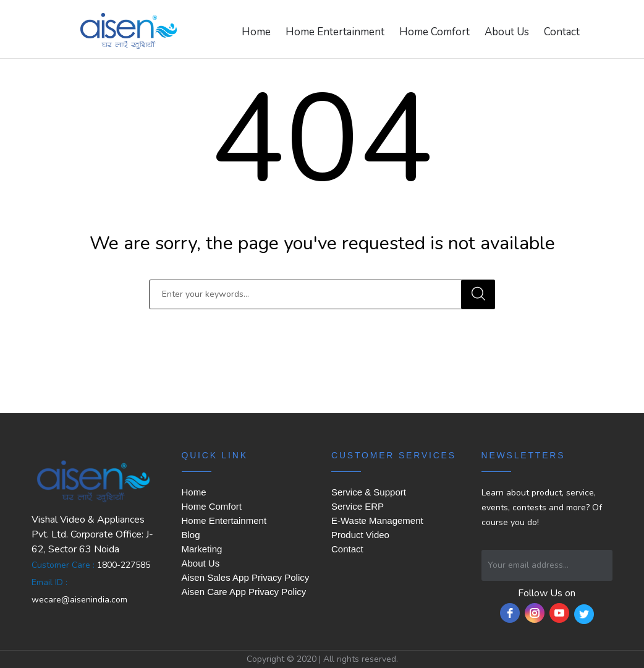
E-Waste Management (377, 520)
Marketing (202, 549)
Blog (191, 535)
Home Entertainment (335, 32)
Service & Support (369, 492)
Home (256, 32)
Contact (562, 32)
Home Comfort (434, 32)
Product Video (360, 535)
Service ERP (358, 506)
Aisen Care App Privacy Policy (244, 592)
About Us (507, 32)
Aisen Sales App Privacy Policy (246, 577)
